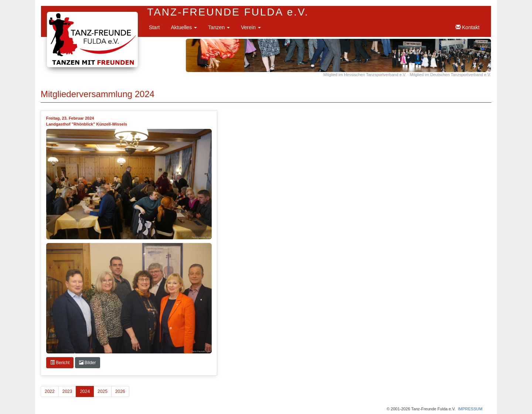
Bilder (88, 363)
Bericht (60, 363)
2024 (85, 391)
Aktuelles (184, 27)
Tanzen (219, 27)
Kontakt (468, 27)
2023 (67, 391)
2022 (50, 391)
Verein (251, 27)
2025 (103, 391)
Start (154, 27)
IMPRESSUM (470, 409)
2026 (120, 391)
